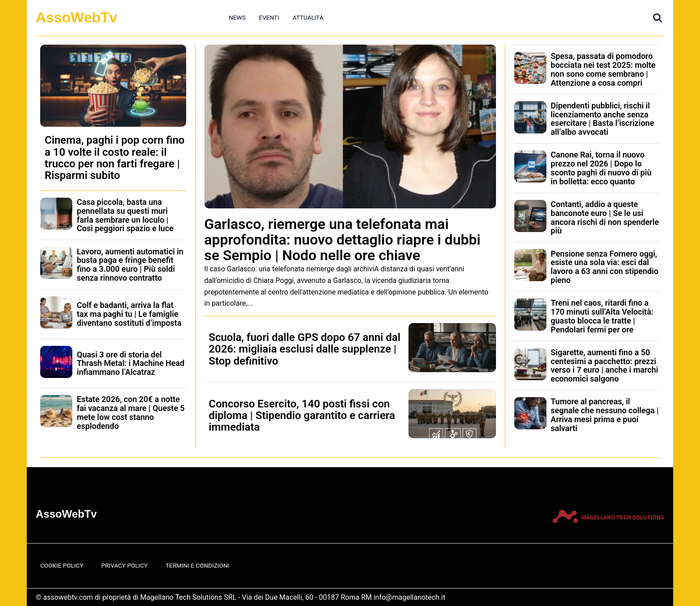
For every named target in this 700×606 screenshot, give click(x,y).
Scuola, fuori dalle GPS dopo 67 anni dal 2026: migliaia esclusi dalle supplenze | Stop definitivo (305, 349)
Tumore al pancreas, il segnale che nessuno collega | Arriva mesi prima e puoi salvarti (605, 415)
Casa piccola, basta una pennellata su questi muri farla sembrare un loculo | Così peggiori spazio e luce (125, 215)
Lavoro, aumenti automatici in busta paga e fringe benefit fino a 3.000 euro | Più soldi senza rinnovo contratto (130, 265)
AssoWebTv (77, 17)
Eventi (269, 17)
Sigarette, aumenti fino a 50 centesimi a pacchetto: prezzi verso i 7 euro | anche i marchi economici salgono (605, 365)
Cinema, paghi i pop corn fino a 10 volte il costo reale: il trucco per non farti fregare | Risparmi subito (115, 158)
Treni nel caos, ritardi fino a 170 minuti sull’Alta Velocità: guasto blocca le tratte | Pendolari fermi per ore (602, 316)
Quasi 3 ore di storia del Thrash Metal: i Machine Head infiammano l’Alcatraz (131, 363)
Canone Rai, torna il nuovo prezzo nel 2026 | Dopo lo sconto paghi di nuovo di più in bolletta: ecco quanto (601, 168)
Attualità (308, 17)
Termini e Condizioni (198, 565)
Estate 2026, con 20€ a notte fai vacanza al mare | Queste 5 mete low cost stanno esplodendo (131, 412)
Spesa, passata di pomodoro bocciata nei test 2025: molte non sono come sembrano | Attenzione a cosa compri (603, 69)
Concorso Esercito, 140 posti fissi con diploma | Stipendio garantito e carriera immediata (302, 416)
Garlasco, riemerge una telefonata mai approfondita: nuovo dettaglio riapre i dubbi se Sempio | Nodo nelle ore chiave (343, 240)
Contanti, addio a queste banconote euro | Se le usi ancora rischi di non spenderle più (605, 217)
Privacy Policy (125, 565)
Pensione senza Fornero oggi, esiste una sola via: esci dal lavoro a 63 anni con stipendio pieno (605, 267)
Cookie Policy (62, 565)
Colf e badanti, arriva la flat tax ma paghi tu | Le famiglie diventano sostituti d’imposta (129, 314)
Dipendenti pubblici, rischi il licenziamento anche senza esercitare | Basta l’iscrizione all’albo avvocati (603, 119)
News (237, 17)
